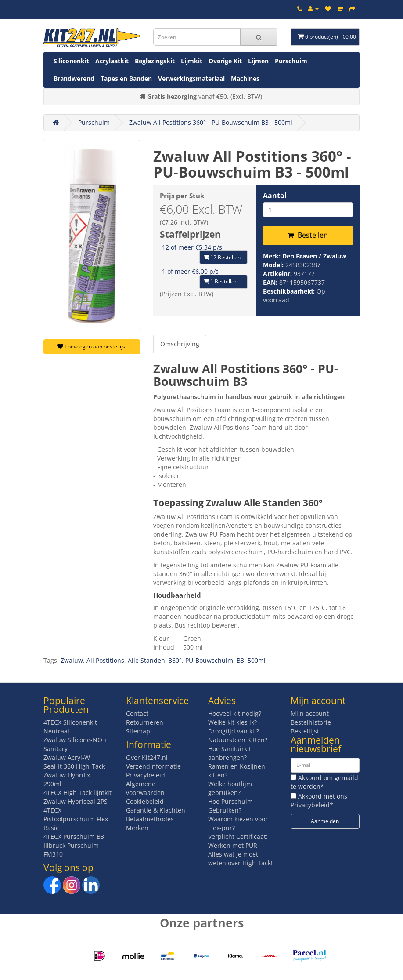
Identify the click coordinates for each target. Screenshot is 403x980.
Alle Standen (146, 660)
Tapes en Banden (126, 78)
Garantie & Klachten (156, 810)
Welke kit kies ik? (232, 722)
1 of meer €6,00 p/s (190, 271)
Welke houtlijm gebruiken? (230, 788)
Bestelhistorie (311, 722)
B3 (240, 660)
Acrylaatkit (112, 61)
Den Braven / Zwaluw (314, 256)
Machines (245, 78)
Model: (274, 265)
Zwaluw (72, 660)
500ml (257, 660)
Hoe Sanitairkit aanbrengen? (230, 753)
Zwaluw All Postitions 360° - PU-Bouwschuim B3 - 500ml (211, 122)
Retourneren (145, 722)
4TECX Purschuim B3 (74, 837)
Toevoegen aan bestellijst (92, 347)
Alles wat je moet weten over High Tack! (240, 858)
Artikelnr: (278, 274)
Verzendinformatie (153, 766)
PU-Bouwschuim (209, 660)
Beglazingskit (155, 61)
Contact (137, 713)
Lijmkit (192, 61)
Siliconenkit (71, 61)
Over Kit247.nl (147, 757)
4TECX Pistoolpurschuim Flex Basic (76, 819)
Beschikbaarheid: (290, 291)
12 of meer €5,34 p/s (192, 247)
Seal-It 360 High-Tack (74, 766)
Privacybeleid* (312, 805)
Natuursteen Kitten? (238, 740)
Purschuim (291, 61)
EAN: (271, 282)
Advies (222, 701)
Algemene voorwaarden (145, 788)
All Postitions (105, 660)
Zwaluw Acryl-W (67, 757)
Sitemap (138, 731)
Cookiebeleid (145, 801)
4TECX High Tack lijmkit (77, 793)
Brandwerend (74, 78)
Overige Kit (225, 61)
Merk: (273, 256)
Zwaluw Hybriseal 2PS (76, 801)
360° (175, 660)
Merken (137, 828)
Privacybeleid (146, 775)
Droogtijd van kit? (234, 731)
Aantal (275, 196)
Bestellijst (305, 731)
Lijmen (258, 61)
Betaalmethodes (150, 819)
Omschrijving (180, 344)
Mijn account (310, 713)
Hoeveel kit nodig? (235, 713)
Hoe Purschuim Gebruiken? (230, 806)
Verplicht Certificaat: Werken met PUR (238, 841)
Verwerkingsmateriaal (191, 78)
